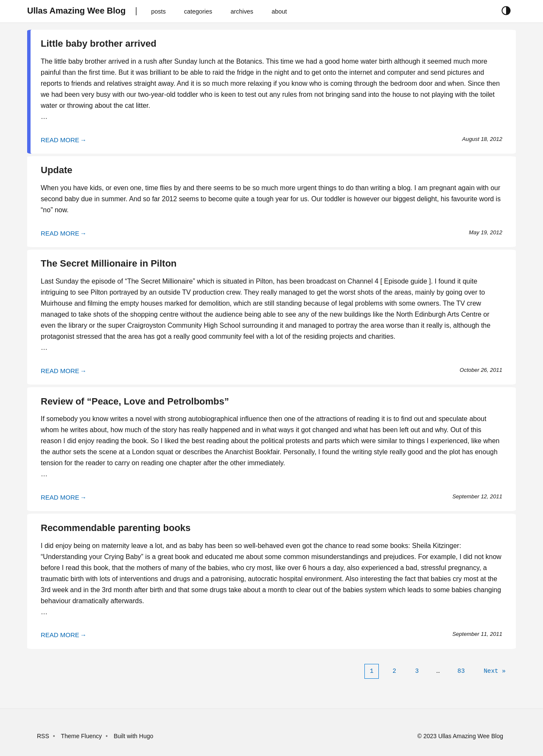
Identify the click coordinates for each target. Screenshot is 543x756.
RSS (43, 736)
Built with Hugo (133, 736)
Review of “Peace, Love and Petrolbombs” (135, 401)
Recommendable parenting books (116, 528)
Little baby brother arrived (99, 44)
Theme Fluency (82, 736)
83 (461, 671)
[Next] (495, 671)
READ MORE (60, 140)
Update (57, 170)
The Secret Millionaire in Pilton (109, 263)
